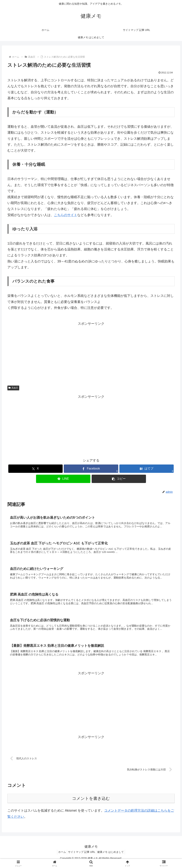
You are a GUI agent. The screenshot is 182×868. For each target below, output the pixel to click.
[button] (119, 479)
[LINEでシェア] (63, 479)
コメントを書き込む (91, 803)
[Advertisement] (91, 353)
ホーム (60, 857)
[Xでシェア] (35, 469)
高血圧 (13, 388)
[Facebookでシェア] (91, 469)
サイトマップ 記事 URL (82, 857)
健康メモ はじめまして (112, 857)
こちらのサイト (66, 215)
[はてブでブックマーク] (147, 469)
